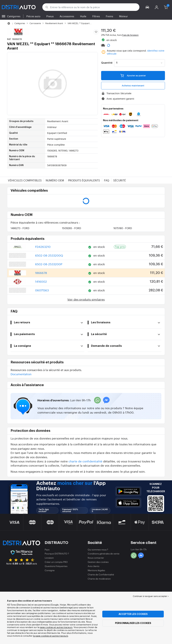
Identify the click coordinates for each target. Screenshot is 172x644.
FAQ (107, 180)
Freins (109, 16)
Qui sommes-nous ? (98, 550)
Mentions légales (96, 570)
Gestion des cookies (98, 562)
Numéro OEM (55, 180)
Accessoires (67, 16)
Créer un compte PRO (56, 562)
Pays (47, 550)
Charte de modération (99, 579)
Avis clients (93, 566)
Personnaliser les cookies (133, 623)
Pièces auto (33, 16)
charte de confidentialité (85, 461)
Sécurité (120, 180)
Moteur (123, 16)
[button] (147, 7)
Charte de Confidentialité (101, 574)
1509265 (72, 228)
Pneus (50, 16)
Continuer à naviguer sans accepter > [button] (151, 596)
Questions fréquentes (56, 566)
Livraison (49, 558)
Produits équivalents (84, 180)
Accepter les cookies (133, 614)
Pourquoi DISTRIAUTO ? (57, 554)
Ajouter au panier (133, 75)
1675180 (123, 228)
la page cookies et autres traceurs (51, 636)
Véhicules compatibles (25, 180)
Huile (83, 16)
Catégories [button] (14, 16)
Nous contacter (96, 558)
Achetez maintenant (133, 86)
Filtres (96, 16)
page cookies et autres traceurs (56, 627)
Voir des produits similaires (86, 299)
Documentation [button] (21, 374)
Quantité (107, 63)
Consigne (50, 570)
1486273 (20, 228)
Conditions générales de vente (104, 554)
